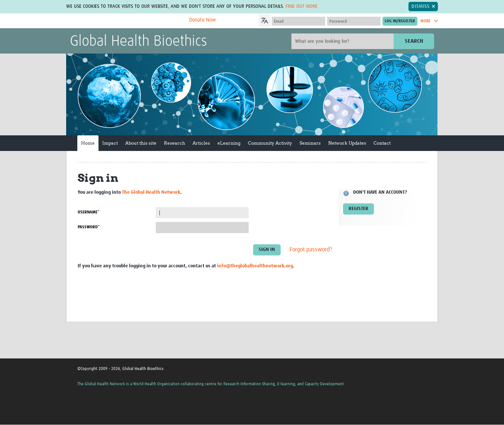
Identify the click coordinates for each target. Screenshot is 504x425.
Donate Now (203, 20)
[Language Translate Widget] (286, 20)
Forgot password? (311, 250)
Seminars (310, 143)
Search (414, 41)
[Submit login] (400, 21)
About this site (141, 143)
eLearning (229, 143)
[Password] (354, 21)
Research (175, 143)
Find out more (301, 7)
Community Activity (270, 143)
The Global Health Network (125, 21)
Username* (88, 212)
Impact (110, 143)
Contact (382, 143)
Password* (89, 227)
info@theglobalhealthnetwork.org (255, 266)
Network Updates (347, 143)
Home (88, 143)
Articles (201, 143)
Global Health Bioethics (138, 42)
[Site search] (343, 41)
